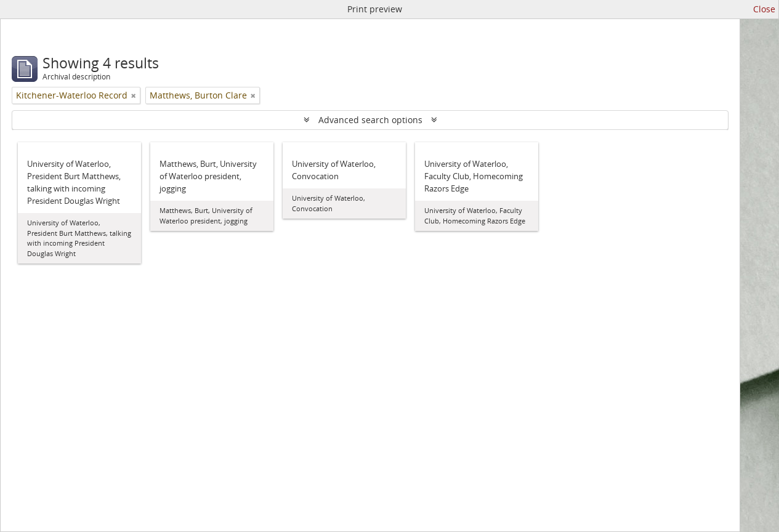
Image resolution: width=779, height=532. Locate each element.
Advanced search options (370, 120)
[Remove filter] (134, 95)
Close (764, 9)
